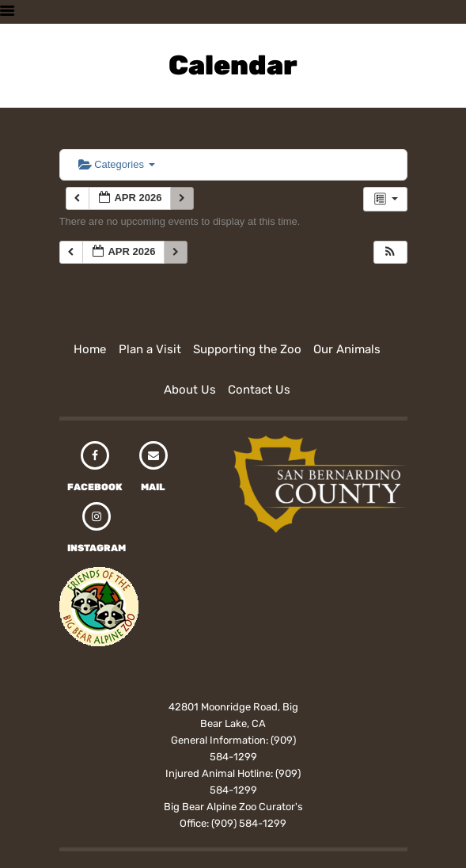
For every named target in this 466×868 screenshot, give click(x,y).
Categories (117, 164)
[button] (390, 252)
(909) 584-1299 (249, 823)
